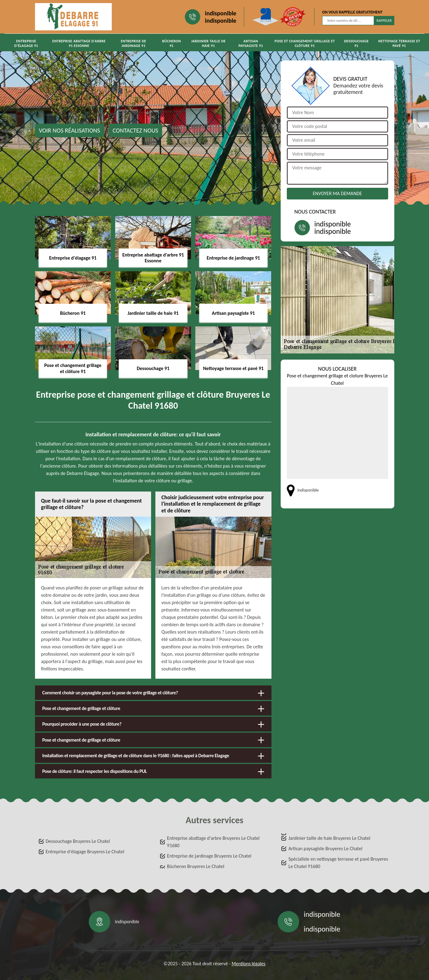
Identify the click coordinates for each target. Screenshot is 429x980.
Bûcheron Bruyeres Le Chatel (196, 866)
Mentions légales (248, 964)
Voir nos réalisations (70, 130)
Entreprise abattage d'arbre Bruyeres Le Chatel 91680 (213, 842)
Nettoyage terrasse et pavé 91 (399, 43)
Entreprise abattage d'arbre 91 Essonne (79, 43)
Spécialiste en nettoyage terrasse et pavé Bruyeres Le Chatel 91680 (338, 863)
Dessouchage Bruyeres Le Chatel (78, 841)
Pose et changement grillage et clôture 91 (305, 43)
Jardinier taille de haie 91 (209, 43)
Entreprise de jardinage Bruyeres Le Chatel (209, 856)
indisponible (220, 13)
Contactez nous (136, 130)
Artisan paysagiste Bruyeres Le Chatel (325, 849)
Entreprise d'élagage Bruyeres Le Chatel (85, 852)
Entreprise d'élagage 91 (26, 43)
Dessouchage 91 (356, 43)
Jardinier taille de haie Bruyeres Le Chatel (329, 838)
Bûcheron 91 (172, 43)
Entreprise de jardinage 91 (133, 43)
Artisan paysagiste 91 (251, 43)
